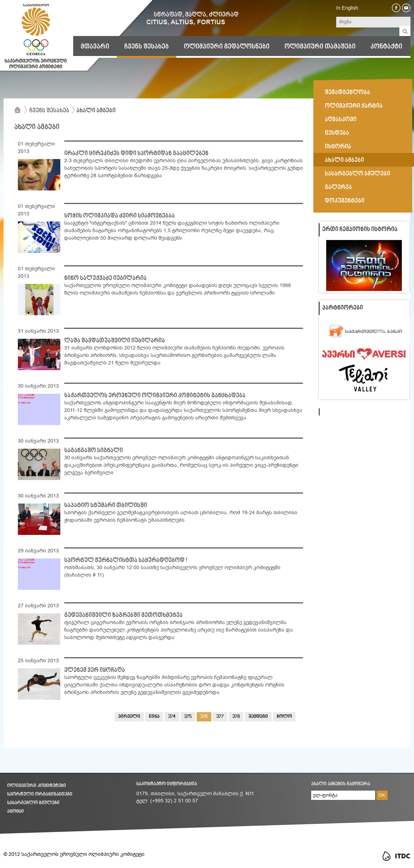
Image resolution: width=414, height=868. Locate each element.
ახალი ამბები (96, 111)
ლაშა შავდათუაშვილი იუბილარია (115, 341)
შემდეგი (258, 717)
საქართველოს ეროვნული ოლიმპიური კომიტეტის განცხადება (155, 396)
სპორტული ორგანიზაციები (40, 794)
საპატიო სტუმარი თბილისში (106, 506)
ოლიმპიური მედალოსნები (227, 47)
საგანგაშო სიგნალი (94, 451)
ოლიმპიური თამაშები (320, 47)
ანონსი (16, 811)
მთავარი (95, 47)
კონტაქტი (386, 47)
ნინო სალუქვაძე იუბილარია (105, 279)
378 (236, 717)
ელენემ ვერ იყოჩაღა (95, 670)
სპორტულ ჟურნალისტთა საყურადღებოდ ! (126, 561)
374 (172, 717)
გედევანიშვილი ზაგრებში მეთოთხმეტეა (123, 616)
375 (188, 717)
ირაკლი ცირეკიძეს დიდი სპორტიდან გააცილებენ (136, 154)
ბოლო (284, 717)
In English (347, 8)
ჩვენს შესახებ (147, 47)
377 (220, 717)
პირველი (129, 717)
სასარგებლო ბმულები (33, 803)
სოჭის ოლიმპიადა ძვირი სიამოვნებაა (120, 216)
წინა (154, 717)
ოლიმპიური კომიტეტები (37, 786)
